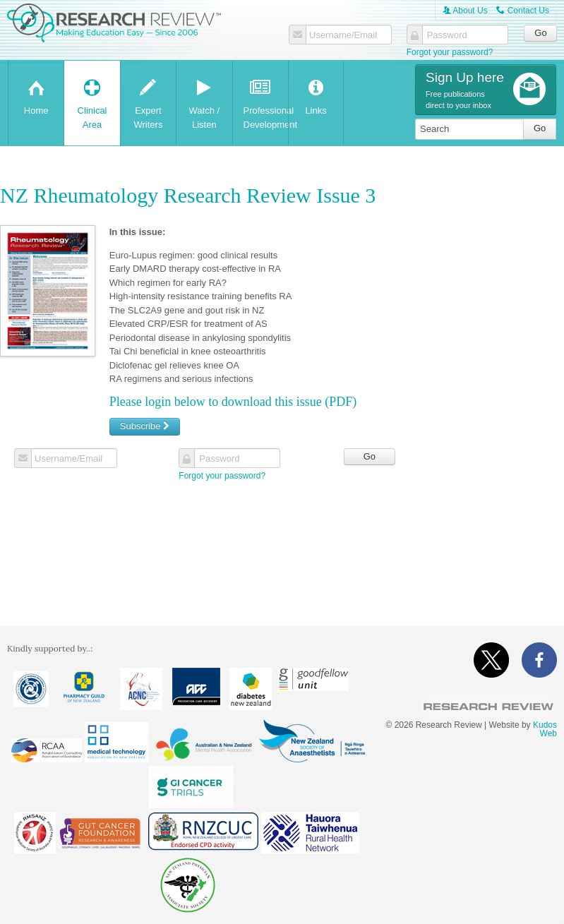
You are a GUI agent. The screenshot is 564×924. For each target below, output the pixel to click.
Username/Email (343, 35)
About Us (465, 11)
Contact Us (523, 11)
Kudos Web (545, 729)
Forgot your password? (450, 52)
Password (447, 35)
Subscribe (145, 426)
